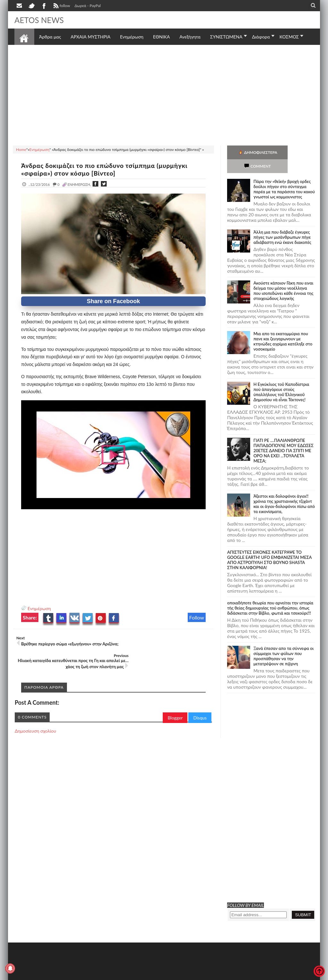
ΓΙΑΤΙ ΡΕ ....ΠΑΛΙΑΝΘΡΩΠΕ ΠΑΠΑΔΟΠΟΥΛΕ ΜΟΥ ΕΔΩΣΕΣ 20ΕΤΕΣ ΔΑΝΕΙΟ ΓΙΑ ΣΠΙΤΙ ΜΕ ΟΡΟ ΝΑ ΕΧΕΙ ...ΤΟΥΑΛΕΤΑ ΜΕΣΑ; (283, 437)
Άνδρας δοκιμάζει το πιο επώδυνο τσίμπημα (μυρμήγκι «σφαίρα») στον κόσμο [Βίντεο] (109, 169)
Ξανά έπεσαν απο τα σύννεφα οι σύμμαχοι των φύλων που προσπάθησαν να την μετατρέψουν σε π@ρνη (283, 642)
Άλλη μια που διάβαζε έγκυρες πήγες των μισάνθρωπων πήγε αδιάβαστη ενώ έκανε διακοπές (282, 223)
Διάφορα (261, 37)
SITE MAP (106, 974)
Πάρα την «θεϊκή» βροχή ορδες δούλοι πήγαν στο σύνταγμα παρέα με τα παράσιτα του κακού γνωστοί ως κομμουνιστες (284, 175)
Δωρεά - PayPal (88, 6)
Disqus (200, 700)
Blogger (175, 700)
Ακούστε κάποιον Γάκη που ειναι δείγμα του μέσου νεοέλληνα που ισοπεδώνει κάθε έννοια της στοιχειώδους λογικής (283, 277)
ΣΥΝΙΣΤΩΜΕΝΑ (226, 37)
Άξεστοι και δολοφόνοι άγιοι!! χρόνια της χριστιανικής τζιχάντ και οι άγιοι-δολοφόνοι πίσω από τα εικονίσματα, (284, 490)
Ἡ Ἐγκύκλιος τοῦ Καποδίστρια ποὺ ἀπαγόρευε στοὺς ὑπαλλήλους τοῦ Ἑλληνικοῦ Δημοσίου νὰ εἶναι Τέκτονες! (281, 378)
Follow (197, 617)
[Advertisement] (164, 94)
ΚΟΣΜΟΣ (289, 37)
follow (61, 6)
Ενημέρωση (39, 608)
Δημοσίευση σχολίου (35, 713)
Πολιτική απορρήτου (135, 974)
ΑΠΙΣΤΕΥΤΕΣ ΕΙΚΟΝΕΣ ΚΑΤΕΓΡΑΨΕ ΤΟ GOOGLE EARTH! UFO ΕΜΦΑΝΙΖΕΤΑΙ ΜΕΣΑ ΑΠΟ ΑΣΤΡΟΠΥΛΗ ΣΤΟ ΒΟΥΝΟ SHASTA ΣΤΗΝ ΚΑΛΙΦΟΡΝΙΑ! (269, 546)
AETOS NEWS (41, 20)
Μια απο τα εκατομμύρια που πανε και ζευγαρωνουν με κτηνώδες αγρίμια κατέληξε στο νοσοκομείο (283, 328)
